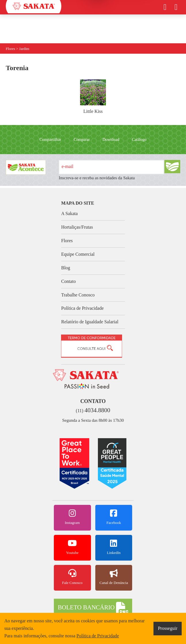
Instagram (72, 517)
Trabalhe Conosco (78, 295)
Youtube (72, 547)
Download (111, 140)
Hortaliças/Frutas (77, 227)
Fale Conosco (72, 577)
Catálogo (139, 140)
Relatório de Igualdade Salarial (90, 322)
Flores (67, 241)
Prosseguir (168, 628)
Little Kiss (93, 97)
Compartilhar (50, 140)
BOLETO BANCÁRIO (93, 608)
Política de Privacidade (82, 308)
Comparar (82, 140)
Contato (68, 281)
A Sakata (69, 213)
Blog (66, 268)
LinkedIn (114, 547)
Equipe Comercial (78, 254)
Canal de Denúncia (114, 577)
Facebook (114, 517)
